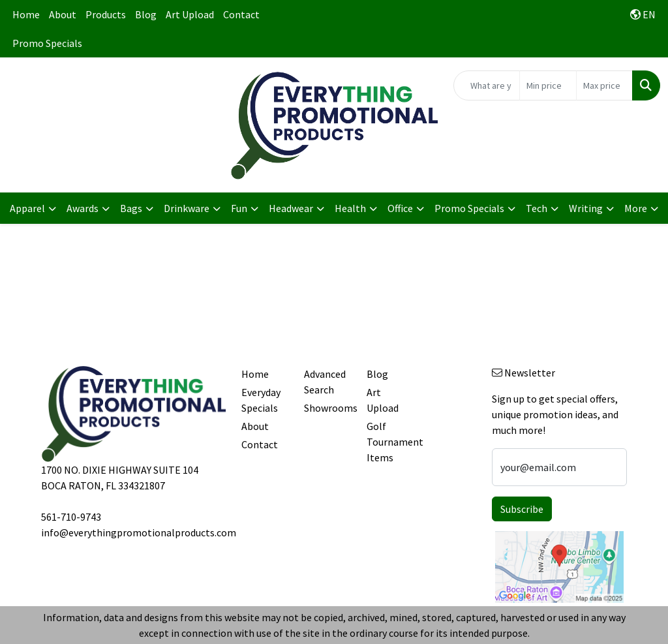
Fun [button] (239, 208)
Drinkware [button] (187, 208)
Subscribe (522, 509)
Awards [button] (83, 208)
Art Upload (190, 14)
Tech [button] (537, 208)
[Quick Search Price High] (604, 85)
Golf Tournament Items (390, 442)
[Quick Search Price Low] (548, 85)
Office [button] (400, 208)
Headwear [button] (291, 208)
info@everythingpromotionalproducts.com (139, 532)
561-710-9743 (71, 517)
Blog (146, 14)
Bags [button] (131, 208)
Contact (241, 14)
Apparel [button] (27, 208)
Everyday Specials (261, 400)
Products (106, 14)
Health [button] (350, 208)
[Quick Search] (487, 85)
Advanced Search (325, 382)
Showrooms (327, 408)
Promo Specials (47, 43)
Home (26, 14)
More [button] (636, 208)
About (63, 14)
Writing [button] (586, 208)
